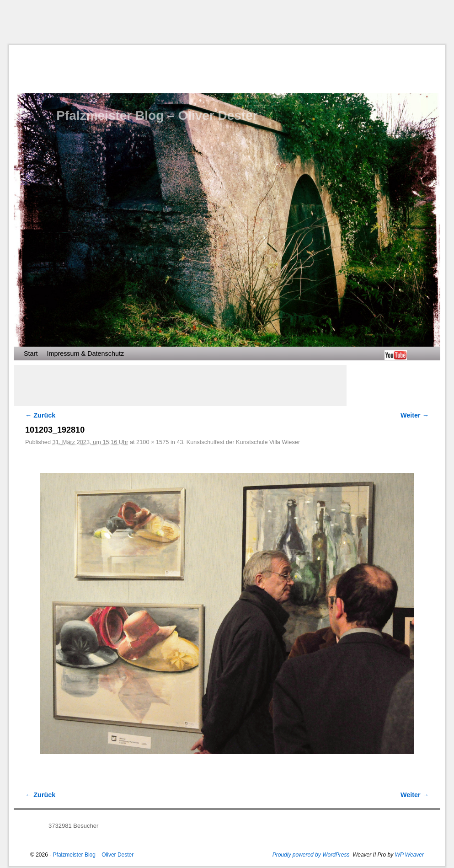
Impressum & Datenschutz (85, 354)
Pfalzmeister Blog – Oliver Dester (157, 115)
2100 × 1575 (152, 442)
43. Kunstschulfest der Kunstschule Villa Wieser (238, 442)
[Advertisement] (231, 22)
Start (31, 354)
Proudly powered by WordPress (311, 855)
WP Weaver (409, 855)
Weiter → (415, 415)
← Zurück (40, 415)
